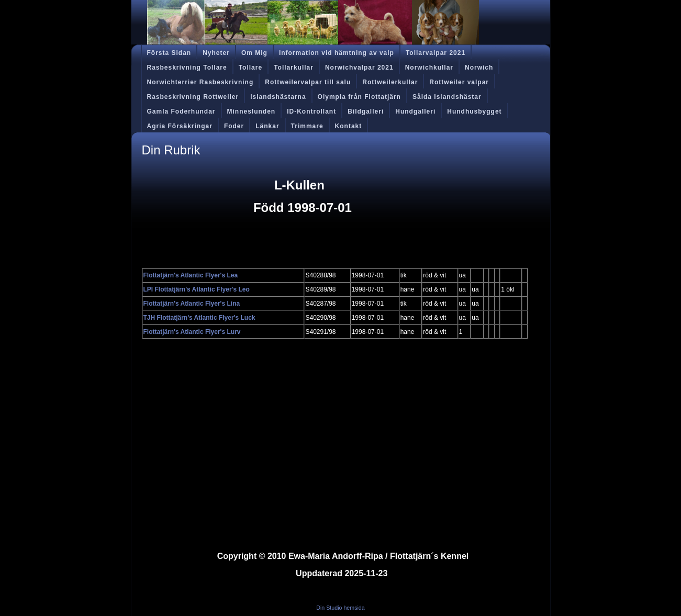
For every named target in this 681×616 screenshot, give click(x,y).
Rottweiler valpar (459, 82)
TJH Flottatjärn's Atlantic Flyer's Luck (199, 318)
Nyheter (216, 53)
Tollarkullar (294, 68)
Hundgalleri (415, 111)
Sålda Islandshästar (447, 97)
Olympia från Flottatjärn (359, 97)
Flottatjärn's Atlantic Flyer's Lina (192, 304)
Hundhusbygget (474, 111)
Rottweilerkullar (390, 82)
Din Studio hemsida (340, 608)
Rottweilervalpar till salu (308, 82)
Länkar (267, 126)
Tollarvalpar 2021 (436, 53)
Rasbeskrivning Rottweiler (193, 97)
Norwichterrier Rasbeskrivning (200, 82)
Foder (234, 126)
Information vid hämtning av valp (337, 53)
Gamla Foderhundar (181, 111)
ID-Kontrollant (311, 111)
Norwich (479, 68)
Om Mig (254, 53)
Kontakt (349, 126)
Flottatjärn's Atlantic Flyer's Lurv (192, 332)
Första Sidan (169, 53)
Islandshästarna (278, 97)
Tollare (250, 68)
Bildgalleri (366, 111)
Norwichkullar (429, 68)
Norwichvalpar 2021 (359, 68)
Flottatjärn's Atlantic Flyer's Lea (191, 275)
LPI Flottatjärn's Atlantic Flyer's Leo (197, 289)
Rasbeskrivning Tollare (187, 68)
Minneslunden (252, 111)
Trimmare (307, 126)
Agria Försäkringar (180, 126)
